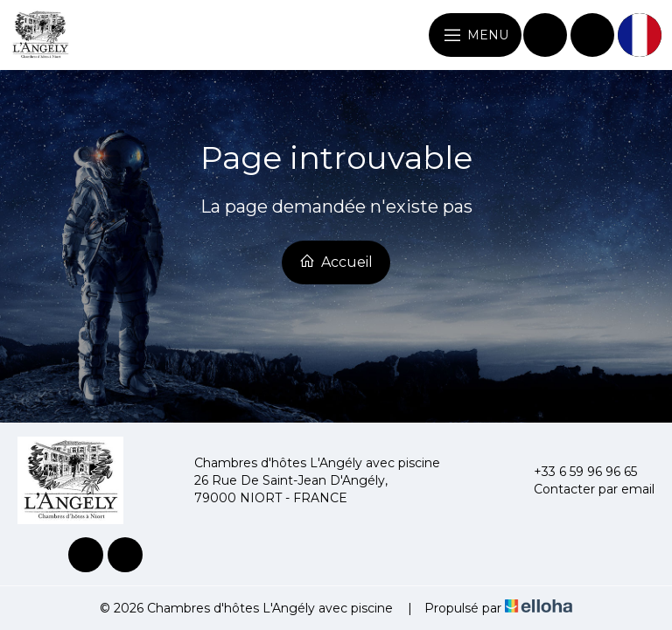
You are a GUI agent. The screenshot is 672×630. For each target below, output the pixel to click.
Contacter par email (584, 489)
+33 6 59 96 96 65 (575, 472)
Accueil (336, 262)
